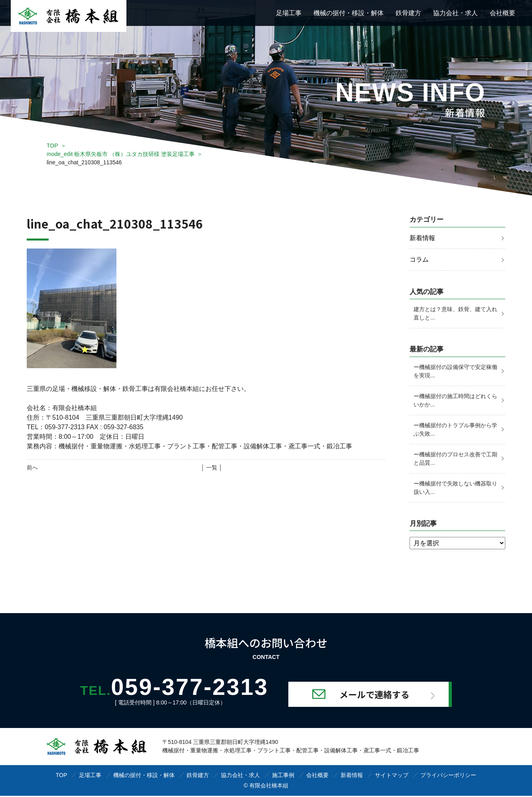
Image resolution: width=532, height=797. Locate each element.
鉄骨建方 (408, 13)
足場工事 (289, 13)
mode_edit (121, 154)
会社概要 (502, 13)
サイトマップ (392, 776)
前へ (32, 468)
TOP (52, 146)
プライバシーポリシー (448, 776)
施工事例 (283, 776)
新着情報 (422, 238)
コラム (419, 260)
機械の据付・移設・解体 (349, 13)
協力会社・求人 (455, 13)
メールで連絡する (382, 695)
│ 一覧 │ (212, 468)
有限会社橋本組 (269, 787)
